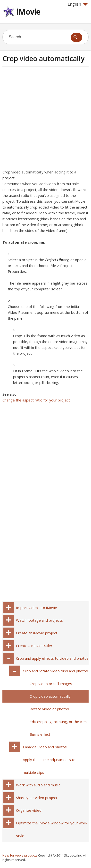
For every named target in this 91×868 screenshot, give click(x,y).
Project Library (57, 260)
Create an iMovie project (37, 633)
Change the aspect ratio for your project (36, 400)
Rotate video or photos (49, 709)
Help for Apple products (20, 855)
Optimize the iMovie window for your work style (52, 829)
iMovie (28, 12)
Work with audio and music (38, 785)
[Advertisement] (45, 119)
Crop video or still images (51, 684)
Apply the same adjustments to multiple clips (49, 766)
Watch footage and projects (39, 620)
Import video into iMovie (37, 608)
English (78, 4)
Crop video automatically (50, 696)
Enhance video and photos (45, 747)
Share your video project (37, 798)
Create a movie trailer (34, 646)
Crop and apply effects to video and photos (52, 658)
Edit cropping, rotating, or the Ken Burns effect (58, 728)
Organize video (29, 810)
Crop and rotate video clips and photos (55, 671)
